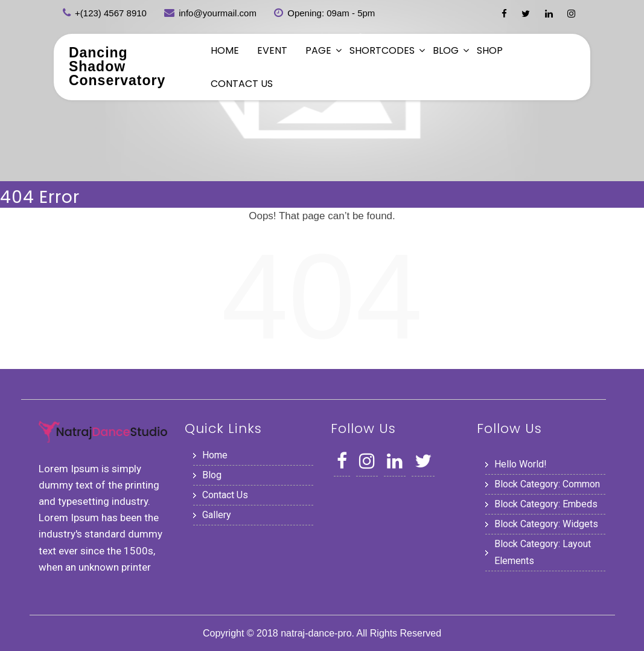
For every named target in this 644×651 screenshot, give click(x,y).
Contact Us (242, 84)
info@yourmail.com (218, 13)
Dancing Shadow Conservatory (117, 66)
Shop (490, 50)
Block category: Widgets (546, 524)
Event (272, 50)
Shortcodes (382, 50)
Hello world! (521, 464)
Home (225, 50)
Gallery (217, 515)
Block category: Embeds (546, 504)
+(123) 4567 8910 (111, 13)
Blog (446, 50)
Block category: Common (547, 484)
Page (318, 50)
